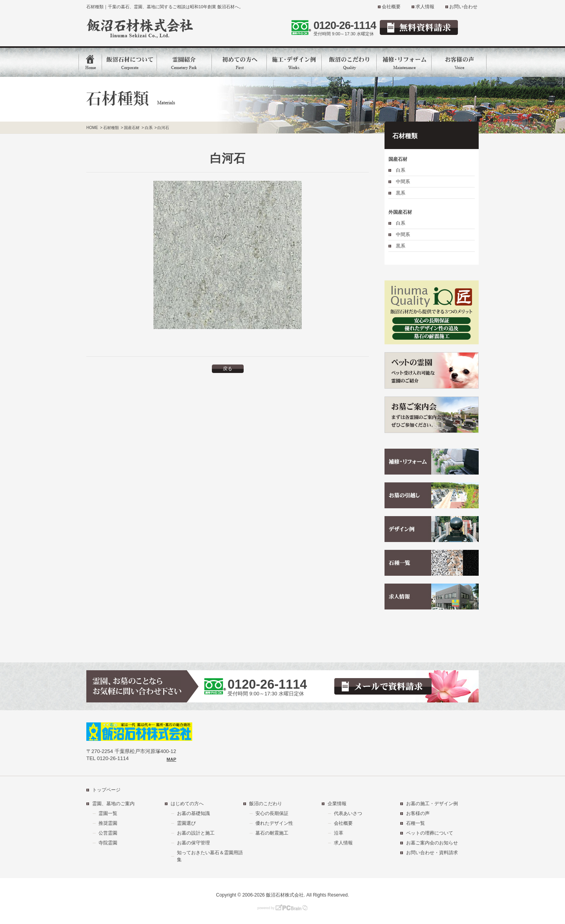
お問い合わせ (463, 7)
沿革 (339, 833)
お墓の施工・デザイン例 (432, 804)
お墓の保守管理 (193, 843)
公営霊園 (108, 833)
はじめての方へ (187, 804)
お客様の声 (418, 813)
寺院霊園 (108, 843)
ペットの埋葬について (430, 833)
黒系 (401, 193)
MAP (171, 759)
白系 (401, 170)
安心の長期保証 (272, 813)
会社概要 (391, 7)
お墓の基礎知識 (193, 813)
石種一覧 (416, 823)
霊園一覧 (108, 813)
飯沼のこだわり (266, 804)
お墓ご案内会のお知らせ (432, 843)
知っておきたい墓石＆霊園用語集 (210, 856)
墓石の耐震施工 (272, 833)
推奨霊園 (108, 823)
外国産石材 (400, 212)
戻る (228, 369)
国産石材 (398, 159)
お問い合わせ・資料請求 (432, 853)
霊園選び (186, 823)
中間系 (403, 182)
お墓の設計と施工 (196, 833)
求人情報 (425, 7)
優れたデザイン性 (274, 823)
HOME (92, 128)
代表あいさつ (348, 813)
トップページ (106, 790)
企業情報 (337, 804)
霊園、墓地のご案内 (113, 804)
